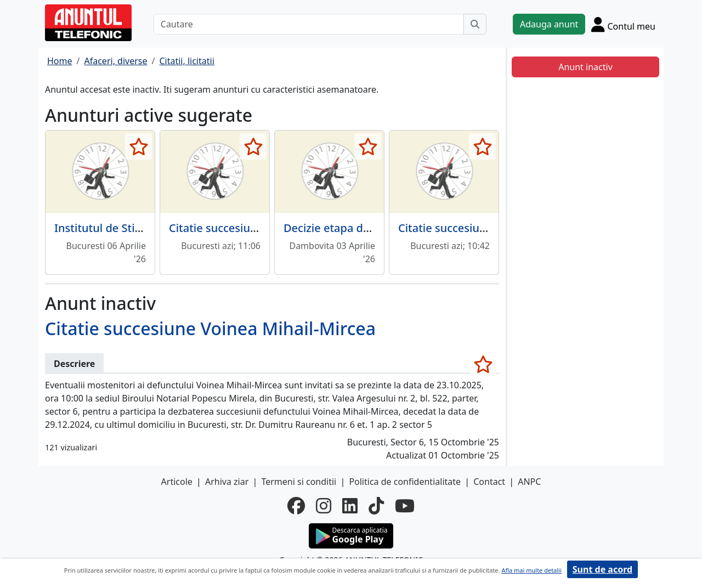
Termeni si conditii (299, 482)
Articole (177, 482)
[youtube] (405, 506)
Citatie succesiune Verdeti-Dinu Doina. (269, 228)
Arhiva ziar (227, 482)
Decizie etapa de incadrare (353, 228)
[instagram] (324, 506)
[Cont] (623, 24)
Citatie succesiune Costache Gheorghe (498, 228)
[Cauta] (475, 24)
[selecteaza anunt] (138, 146)
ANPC (529, 482)
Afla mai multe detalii (531, 570)
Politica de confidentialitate (405, 482)
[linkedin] (350, 506)
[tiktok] (376, 506)
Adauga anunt (549, 24)
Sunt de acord (602, 569)
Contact (489, 482)
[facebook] (296, 506)
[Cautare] (309, 24)
